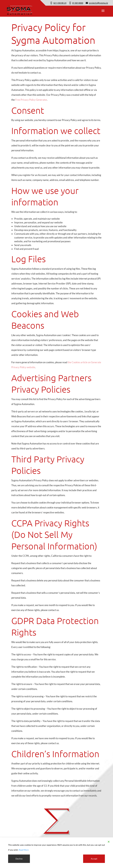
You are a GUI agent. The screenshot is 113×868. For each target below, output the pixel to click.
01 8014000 (78, 3)
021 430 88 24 (60, 3)
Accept (94, 859)
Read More (24, 850)
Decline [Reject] (19, 859)
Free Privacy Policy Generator (31, 100)
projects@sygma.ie (98, 3)
